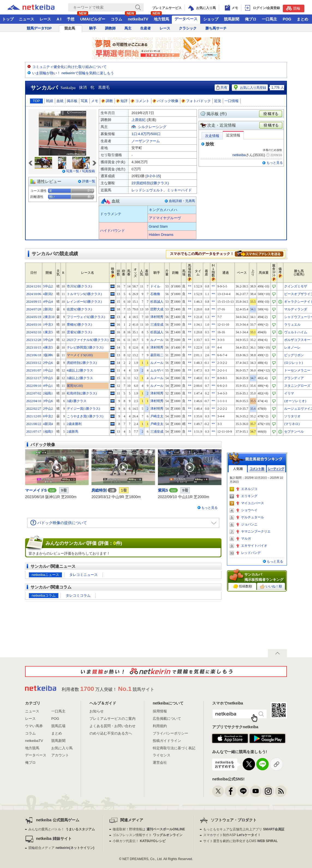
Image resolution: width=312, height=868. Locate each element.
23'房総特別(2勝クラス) (150, 183)
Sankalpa (68, 88)
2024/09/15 (34, 302)
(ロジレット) (293, 363)
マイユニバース (253, 503)
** (190, 286)
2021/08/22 (34, 424)
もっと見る (275, 163)
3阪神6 (48, 355)
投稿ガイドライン (167, 741)
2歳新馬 (73, 432)
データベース (186, 19)
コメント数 (257, 469)
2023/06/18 (34, 355)
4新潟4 (48, 424)
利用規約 (160, 726)
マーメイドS (36, 490)
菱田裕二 (157, 355)
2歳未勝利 (74, 424)
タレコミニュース (83, 575)
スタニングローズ (297, 386)
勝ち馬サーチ (216, 28)
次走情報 (212, 136)
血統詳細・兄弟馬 (182, 201)
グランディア (294, 378)
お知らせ (97, 711)
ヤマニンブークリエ (256, 531)
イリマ (289, 393)
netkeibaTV (138, 19)
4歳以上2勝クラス (80, 370)
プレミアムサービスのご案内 (112, 719)
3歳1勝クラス (77, 401)
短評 (122, 101)
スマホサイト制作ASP (232, 835)
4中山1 (48, 386)
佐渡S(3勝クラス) (79, 309)
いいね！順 (271, 587)
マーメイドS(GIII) (80, 355)
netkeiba (239, 155)
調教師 (110, 28)
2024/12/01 (34, 286)
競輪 (293, 8)
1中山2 (48, 370)
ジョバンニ (249, 524)
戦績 (50, 101)
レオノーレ (292, 347)
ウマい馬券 (34, 726)
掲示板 (72, 101)
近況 (218, 101)
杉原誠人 (157, 302)
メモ (95, 101)
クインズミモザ (296, 286)
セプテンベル (294, 432)
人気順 (238, 469)
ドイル (155, 286)
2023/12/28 (34, 340)
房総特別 (99, 490)
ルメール (157, 340)
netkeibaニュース (45, 575)
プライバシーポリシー (170, 733)
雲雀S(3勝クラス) (79, 332)
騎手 (93, 28)
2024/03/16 (34, 325)
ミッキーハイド (179, 190)
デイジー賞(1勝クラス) (83, 409)
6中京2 (48, 416)
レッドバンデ (251, 553)
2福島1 (48, 393)
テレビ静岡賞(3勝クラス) (85, 347)
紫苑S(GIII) (75, 386)
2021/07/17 (34, 432)
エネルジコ (249, 489)
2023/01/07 (34, 370)
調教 (107, 101)
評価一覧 (89, 181)
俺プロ (251, 19)
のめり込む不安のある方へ (111, 733)
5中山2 (48, 286)
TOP (36, 101)
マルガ (246, 539)
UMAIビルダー (93, 19)
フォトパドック (196, 101)
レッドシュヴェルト (147, 190)
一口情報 (232, 101)
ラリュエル (292, 325)
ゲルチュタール (253, 517)
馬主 (128, 28)
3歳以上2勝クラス (80, 378)
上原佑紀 (139, 120)
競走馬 (70, 28)
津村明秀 (157, 317)
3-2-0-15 (153, 176)
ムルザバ (157, 370)
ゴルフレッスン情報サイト (147, 835)
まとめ (302, 19)
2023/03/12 (34, 363)
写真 (84, 101)
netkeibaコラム (44, 595)
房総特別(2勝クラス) (82, 363)
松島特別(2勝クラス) (82, 393)
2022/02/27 (34, 409)
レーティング (276, 469)
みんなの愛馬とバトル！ (61, 829)
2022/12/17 (34, 378)
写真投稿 (88, 171)
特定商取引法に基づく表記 (174, 748)
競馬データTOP (39, 28)
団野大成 (157, 309)
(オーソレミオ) (295, 401)
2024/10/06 (34, 294)
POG (287, 19)
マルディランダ (296, 309)
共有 (222, 87)
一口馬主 (269, 19)
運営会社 (160, 763)
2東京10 (49, 317)
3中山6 (48, 401)
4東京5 (48, 347)
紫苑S (163, 490)
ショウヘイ (249, 510)
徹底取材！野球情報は (149, 829)
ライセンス (162, 755)
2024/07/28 (34, 309)
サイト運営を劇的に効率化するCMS (240, 841)
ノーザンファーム (146, 141)
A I (59, 19)
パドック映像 (166, 101)
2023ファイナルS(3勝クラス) (88, 340)
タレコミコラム (78, 595)
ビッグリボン (294, 355)
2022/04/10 (34, 401)
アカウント (60, 755)
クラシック (188, 28)
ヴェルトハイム (296, 332)
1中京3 (48, 325)
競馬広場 (58, 726)
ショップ (211, 19)
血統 (60, 101)
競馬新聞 (232, 19)
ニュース (26, 19)
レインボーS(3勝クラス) (84, 302)
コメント (140, 101)
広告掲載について (167, 719)
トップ (8, 19)
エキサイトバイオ (254, 546)
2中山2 (48, 409)
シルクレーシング (152, 127)
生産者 (145, 28)
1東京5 (48, 332)
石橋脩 (155, 294)
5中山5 (48, 378)
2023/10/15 (34, 347)
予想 (71, 19)
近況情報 (233, 135)
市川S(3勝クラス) (79, 286)
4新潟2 (48, 294)
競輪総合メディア (61, 848)
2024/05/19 (34, 317)
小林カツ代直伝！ (139, 841)
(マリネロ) (292, 424)
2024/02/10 (34, 332)
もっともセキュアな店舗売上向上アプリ (244, 829)
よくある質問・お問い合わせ (112, 726)
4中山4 (48, 302)
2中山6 (48, 363)
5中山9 (48, 340)
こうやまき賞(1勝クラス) (85, 416)
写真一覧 (73, 171)
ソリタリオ (292, 416)
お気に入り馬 (62, 748)
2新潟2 (48, 309)
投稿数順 (242, 587)
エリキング (249, 496)
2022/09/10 (34, 386)
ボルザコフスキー (297, 340)
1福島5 (48, 432)
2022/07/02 (34, 393)
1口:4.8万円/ (146, 134)
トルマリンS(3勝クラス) (84, 294)
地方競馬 (161, 19)
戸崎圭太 (157, 416)
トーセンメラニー (297, 370)
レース (45, 19)
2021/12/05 (34, 416)
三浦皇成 (157, 325)
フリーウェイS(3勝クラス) (86, 317)
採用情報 (160, 711)
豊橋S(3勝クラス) (79, 325)
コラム (116, 19)
